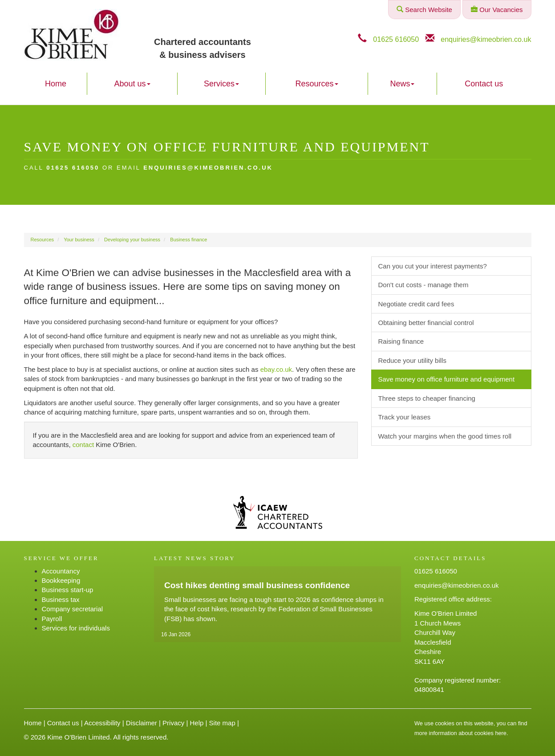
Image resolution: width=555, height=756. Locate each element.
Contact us (484, 84)
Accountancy (61, 571)
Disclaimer (142, 723)
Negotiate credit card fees (416, 304)
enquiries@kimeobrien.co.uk (486, 39)
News (402, 84)
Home (56, 84)
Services (221, 84)
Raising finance (401, 341)
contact (83, 445)
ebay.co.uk (276, 369)
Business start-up (68, 590)
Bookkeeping (61, 580)
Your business (79, 240)
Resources (317, 84)
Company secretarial (73, 609)
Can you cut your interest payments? (433, 266)
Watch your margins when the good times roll (445, 436)
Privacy (173, 723)
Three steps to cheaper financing (427, 398)
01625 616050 (396, 39)
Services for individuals (76, 628)
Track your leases (405, 417)
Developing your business (132, 240)
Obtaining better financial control (426, 323)
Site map (222, 723)
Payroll (52, 619)
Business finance (188, 240)
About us (132, 84)
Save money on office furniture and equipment (447, 379)
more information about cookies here (460, 733)
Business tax (61, 600)
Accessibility (102, 723)
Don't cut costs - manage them (423, 285)
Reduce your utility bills (412, 360)
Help (196, 723)
